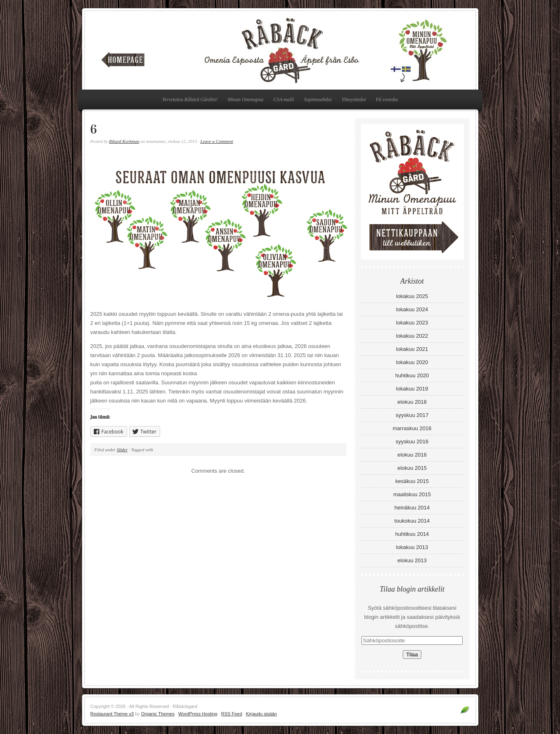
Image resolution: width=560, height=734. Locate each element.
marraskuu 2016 (412, 428)
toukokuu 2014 (412, 521)
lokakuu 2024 (412, 309)
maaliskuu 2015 (412, 494)
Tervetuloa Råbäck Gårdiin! (190, 99)
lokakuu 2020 (412, 362)
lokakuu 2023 (412, 323)
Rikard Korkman (124, 141)
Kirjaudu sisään (261, 714)
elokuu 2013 (412, 560)
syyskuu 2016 (412, 442)
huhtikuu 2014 (412, 534)
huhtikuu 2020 (412, 375)
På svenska (387, 99)
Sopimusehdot (318, 99)
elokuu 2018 (412, 402)
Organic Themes (158, 714)
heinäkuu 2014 (412, 508)
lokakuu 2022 (412, 336)
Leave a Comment (216, 141)
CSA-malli (284, 99)
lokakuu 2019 (412, 389)
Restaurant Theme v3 (112, 714)
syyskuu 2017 (412, 415)
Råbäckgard (280, 50)
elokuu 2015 (412, 468)
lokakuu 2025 (412, 296)
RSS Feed (232, 714)
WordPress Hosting (198, 714)
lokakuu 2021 (412, 349)
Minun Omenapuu (245, 99)
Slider (122, 450)
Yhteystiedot (354, 99)
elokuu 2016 (412, 455)
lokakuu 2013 (412, 547)
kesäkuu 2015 (412, 481)
